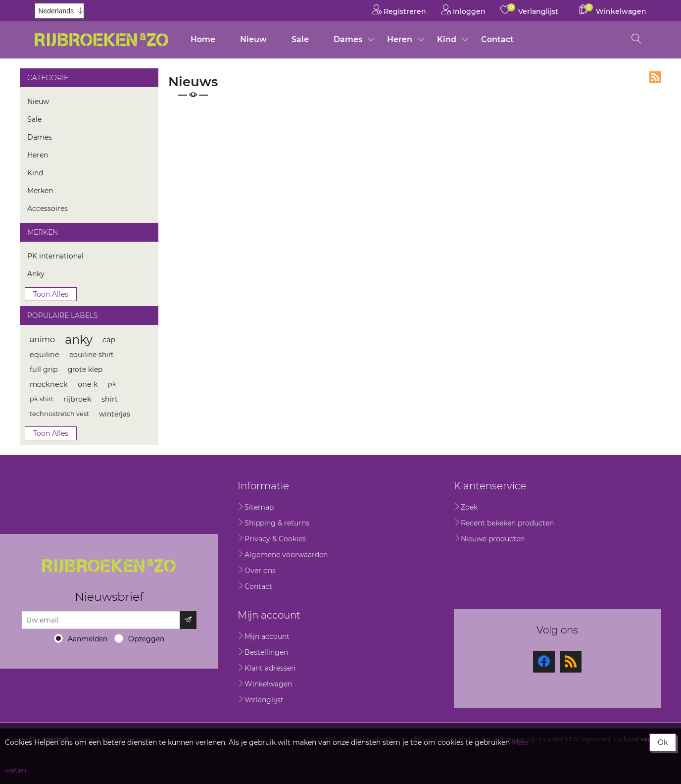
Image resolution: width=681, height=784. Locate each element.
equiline (45, 355)
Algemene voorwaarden (286, 555)
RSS (655, 77)
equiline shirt (92, 355)
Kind (447, 39)
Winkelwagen (268, 684)
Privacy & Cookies (275, 539)
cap (109, 340)
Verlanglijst (264, 700)
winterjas (115, 414)
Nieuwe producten (493, 539)
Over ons (260, 571)
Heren (400, 39)
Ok (663, 742)
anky (79, 340)
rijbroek (77, 399)
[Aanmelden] (101, 620)
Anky (36, 274)
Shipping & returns (277, 523)
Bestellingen (266, 652)
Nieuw (253, 39)
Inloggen (463, 10)
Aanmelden (88, 639)
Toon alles (51, 294)
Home (203, 39)
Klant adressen (270, 668)
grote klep (85, 369)
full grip (44, 369)
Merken (40, 191)
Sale (300, 39)
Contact (497, 39)
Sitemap (259, 507)
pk (112, 384)
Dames (348, 39)
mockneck (49, 384)
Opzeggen (146, 639)
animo (42, 340)
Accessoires (48, 209)
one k (88, 384)
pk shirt (42, 399)
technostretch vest (59, 414)
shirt (110, 399)
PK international (55, 256)
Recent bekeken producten (507, 523)
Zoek (469, 507)
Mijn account (267, 636)
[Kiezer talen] (59, 11)
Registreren (399, 10)
